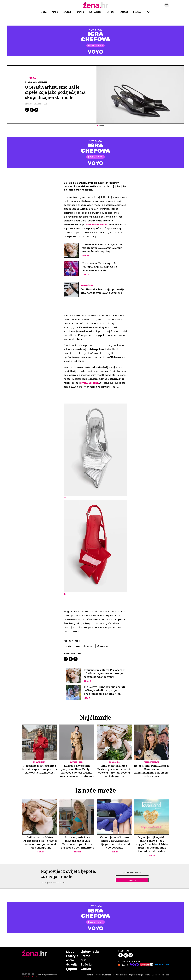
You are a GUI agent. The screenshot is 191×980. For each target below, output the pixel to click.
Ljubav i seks (95, 12)
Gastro (80, 12)
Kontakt (90, 975)
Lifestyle (124, 12)
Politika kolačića (120, 975)
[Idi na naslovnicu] (96, 8)
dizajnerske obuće (97, 225)
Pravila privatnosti (103, 975)
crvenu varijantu (90, 383)
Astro (55, 12)
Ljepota (111, 12)
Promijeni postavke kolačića (157, 975)
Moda (44, 12)
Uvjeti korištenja (136, 975)
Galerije (67, 12)
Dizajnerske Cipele (84, 646)
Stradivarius (103, 646)
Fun (149, 12)
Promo (86, 956)
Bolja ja (137, 12)
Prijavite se (132, 880)
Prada (68, 646)
